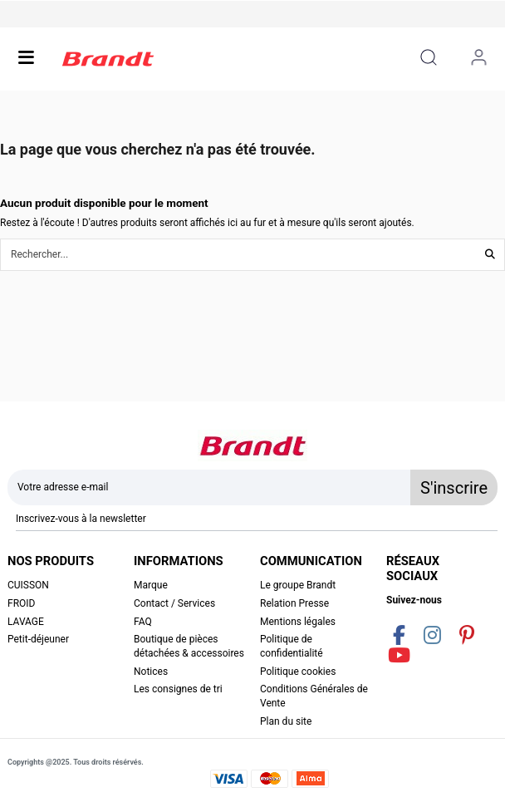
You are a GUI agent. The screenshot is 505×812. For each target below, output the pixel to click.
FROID (21, 603)
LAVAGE (26, 622)
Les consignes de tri (178, 689)
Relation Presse (294, 603)
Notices (151, 672)
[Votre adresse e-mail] (209, 487)
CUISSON (28, 585)
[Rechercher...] (490, 255)
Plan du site (286, 721)
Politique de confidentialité (292, 646)
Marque (151, 585)
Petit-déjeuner (38, 639)
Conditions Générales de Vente (314, 696)
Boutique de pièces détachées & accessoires (189, 646)
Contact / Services (174, 603)
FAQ (143, 622)
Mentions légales (298, 622)
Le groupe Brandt (298, 585)
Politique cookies (298, 672)
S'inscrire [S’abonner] (454, 488)
